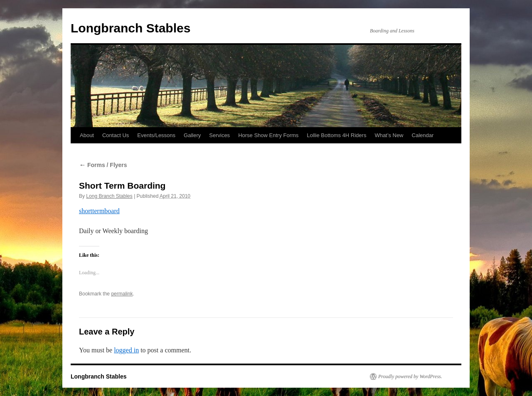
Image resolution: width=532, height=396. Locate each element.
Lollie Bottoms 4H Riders (336, 135)
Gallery (192, 135)
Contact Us (116, 135)
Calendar (423, 135)
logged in (126, 350)
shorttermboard (99, 211)
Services (219, 135)
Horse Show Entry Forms (268, 135)
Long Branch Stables (109, 196)
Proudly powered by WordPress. (410, 376)
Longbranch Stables (131, 28)
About (87, 135)
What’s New (389, 135)
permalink (122, 294)
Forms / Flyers (103, 165)
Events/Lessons (156, 135)
